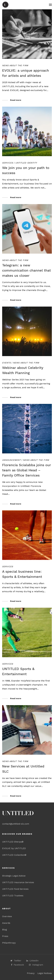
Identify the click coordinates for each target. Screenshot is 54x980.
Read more (16, 100)
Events (6, 363)
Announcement (11, 460)
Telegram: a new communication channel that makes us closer (26, 270)
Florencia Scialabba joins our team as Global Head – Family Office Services (27, 470)
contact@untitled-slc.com (16, 824)
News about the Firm (15, 65)
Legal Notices (45, 973)
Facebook (17, 965)
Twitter (16, 961)
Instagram (36, 965)
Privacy (31, 973)
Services (8, 163)
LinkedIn (32, 961)
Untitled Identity (26, 163)
